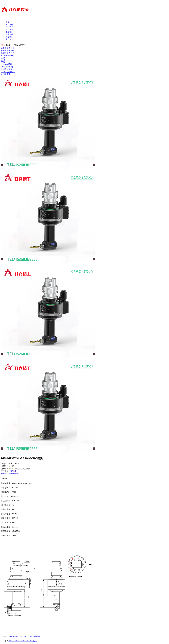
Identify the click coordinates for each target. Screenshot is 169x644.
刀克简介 (9, 25)
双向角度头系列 (8, 51)
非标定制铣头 (7, 69)
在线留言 (9, 39)
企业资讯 (9, 29)
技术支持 (9, 34)
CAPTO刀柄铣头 (8, 72)
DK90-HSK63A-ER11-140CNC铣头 (23, 641)
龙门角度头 (6, 74)
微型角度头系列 (8, 53)
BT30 (3, 58)
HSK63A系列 (6, 64)
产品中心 (9, 27)
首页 (8, 22)
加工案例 (9, 32)
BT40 (3, 60)
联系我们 (9, 37)
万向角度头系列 (8, 48)
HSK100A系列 (7, 67)
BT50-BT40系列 (7, 55)
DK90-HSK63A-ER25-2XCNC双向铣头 (24, 636)
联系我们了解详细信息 (10, 474)
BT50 (3, 62)
